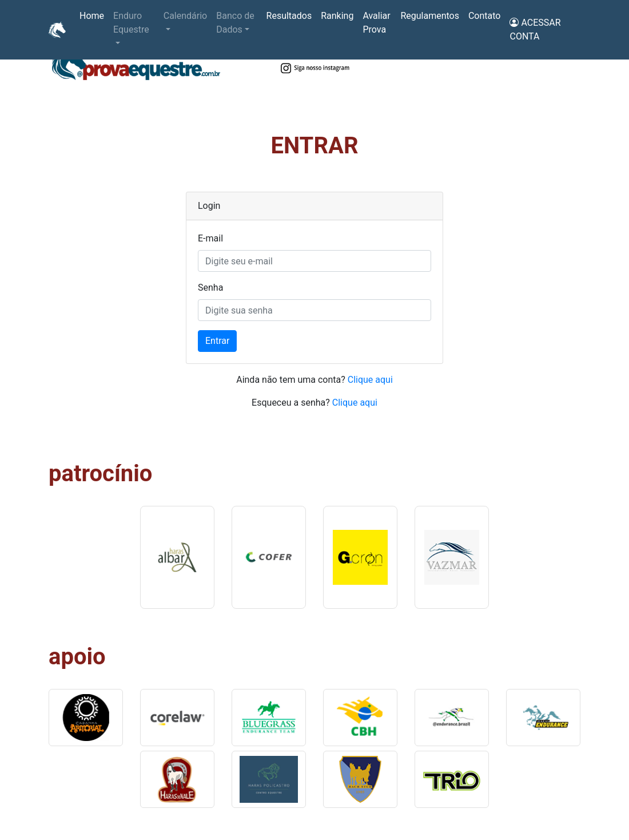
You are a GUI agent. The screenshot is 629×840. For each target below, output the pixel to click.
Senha (210, 288)
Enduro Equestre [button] (131, 23)
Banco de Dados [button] (235, 23)
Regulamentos (430, 16)
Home (94, 15)
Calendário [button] (186, 16)
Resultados (289, 16)
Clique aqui (370, 380)
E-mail (210, 238)
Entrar (217, 341)
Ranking (337, 16)
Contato (485, 16)
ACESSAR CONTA (535, 29)
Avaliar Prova (376, 23)
